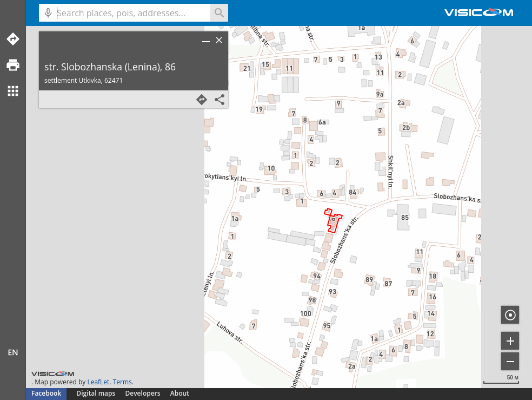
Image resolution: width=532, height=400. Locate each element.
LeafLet (98, 382)
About (180, 393)
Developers (143, 393)
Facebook (46, 393)
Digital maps (97, 393)
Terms (122, 382)
